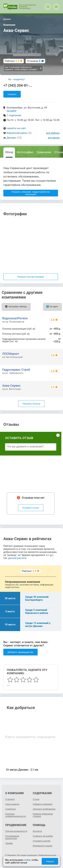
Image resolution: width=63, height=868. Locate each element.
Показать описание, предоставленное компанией (31, 193)
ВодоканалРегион (15, 318)
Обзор (9, 152)
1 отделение (14, 115)
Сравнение (44, 152)
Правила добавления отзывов (43, 815)
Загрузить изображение (44, 809)
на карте (12, 111)
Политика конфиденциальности (16, 815)
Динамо (11, 138)
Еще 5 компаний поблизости (23, 68)
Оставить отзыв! (31, 508)
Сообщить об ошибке (43, 836)
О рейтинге (10, 809)
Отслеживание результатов (12, 837)
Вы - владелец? (17, 79)
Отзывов (34, 61)
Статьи (36, 799)
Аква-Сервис (11, 386)
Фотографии (25, 152)
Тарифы (9, 843)
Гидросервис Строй (16, 370)
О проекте (10, 799)
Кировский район (17, 133)
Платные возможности (16, 831)
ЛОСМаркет (11, 354)
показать (12, 94)
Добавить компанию (43, 804)
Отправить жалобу (42, 841)
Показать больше (32, 404)
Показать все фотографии (31, 277)
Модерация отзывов (43, 846)
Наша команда (12, 804)
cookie (27, 860)
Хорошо (50, 861)
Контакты (37, 831)
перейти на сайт (16, 128)
